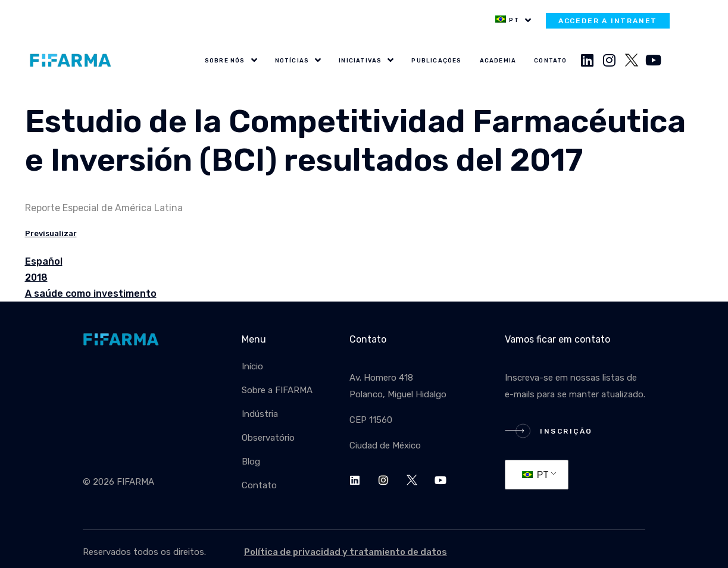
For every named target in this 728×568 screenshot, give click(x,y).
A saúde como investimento (91, 294)
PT (535, 475)
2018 (36, 277)
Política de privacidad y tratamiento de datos (346, 552)
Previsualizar (51, 233)
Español (44, 261)
